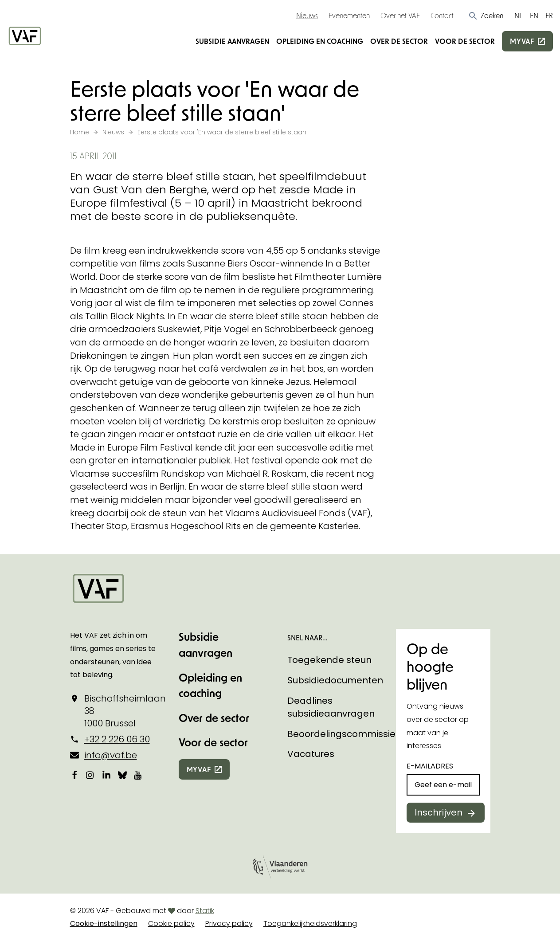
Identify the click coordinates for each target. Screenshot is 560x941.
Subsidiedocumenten (335, 680)
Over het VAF (400, 15)
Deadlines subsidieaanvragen (331, 707)
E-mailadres (430, 766)
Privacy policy (229, 923)
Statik (205, 911)
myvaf (522, 41)
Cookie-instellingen (104, 923)
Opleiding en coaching (320, 41)
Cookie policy (171, 923)
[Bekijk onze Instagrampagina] (90, 775)
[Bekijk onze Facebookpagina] (74, 775)
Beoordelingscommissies (344, 734)
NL (519, 15)
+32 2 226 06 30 (117, 739)
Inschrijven (439, 812)
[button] (486, 16)
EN (534, 15)
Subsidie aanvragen (232, 41)
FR (549, 15)
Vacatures (311, 754)
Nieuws (307, 15)
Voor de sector (465, 41)
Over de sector (399, 41)
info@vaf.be (111, 755)
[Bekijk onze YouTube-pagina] (138, 775)
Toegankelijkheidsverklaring (310, 923)
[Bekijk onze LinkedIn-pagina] (106, 775)
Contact (442, 15)
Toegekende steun (329, 660)
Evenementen (349, 15)
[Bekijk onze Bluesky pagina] (122, 775)
